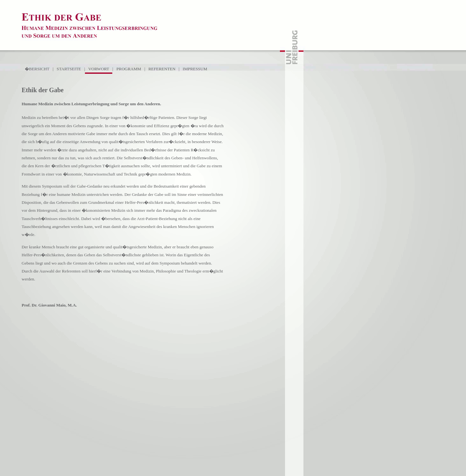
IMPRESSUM (195, 69)
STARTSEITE (69, 69)
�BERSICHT (37, 69)
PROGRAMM (129, 69)
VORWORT (99, 69)
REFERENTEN (162, 69)
